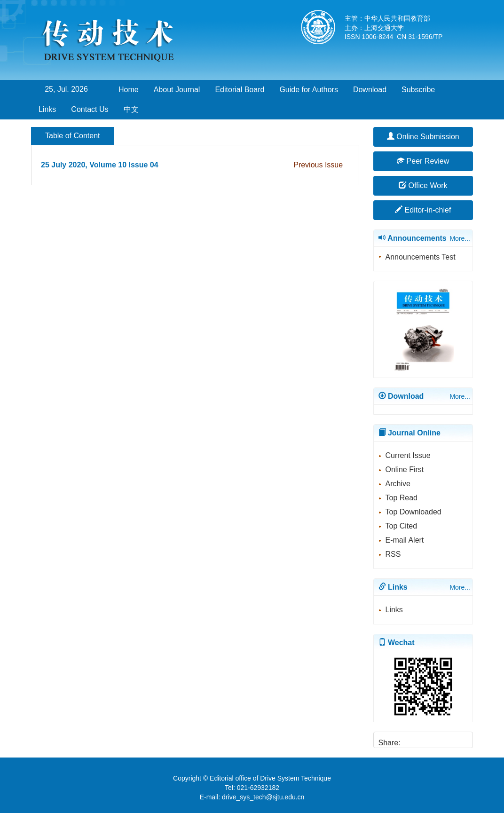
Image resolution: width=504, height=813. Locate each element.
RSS (393, 554)
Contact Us (90, 109)
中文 (131, 109)
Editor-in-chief (423, 210)
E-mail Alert (405, 540)
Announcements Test (421, 257)
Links (47, 109)
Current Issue (408, 455)
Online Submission (423, 137)
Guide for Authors (309, 90)
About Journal (177, 90)
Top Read (402, 498)
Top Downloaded (413, 512)
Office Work (423, 185)
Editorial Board (240, 90)
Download (370, 90)
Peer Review (423, 161)
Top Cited (402, 526)
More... (460, 238)
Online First (405, 470)
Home (129, 90)
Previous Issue (318, 165)
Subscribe (418, 90)
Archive (398, 484)
